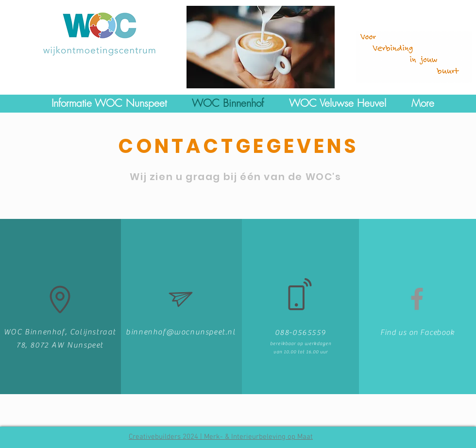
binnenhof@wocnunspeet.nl (181, 332)
